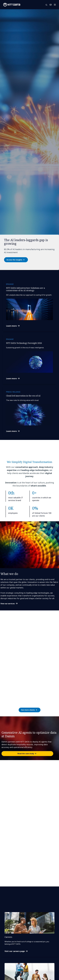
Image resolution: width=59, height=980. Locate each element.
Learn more (11, 326)
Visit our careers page (15, 951)
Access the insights (14, 260)
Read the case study (26, 754)
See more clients (28, 710)
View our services (8, 604)
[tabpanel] (29, 140)
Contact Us (51, 5)
